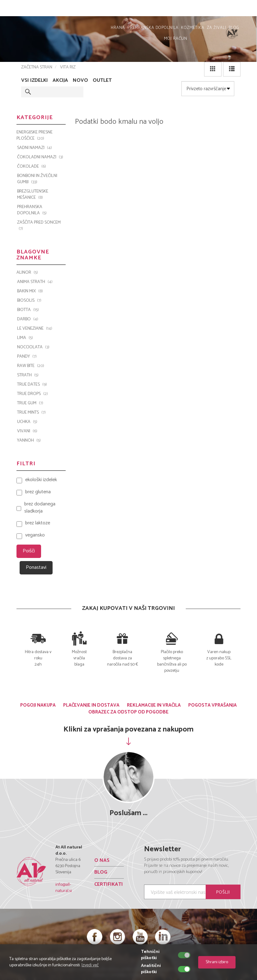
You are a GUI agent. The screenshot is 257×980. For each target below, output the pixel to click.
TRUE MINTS (31, 413)
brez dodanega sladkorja (40, 508)
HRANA (118, 28)
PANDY (27, 357)
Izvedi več (90, 965)
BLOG (234, 28)
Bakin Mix (30, 291)
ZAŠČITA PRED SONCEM (39, 226)
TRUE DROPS (33, 394)
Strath (28, 375)
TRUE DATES (32, 385)
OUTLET (102, 81)
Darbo (28, 319)
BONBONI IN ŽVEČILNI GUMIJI (37, 179)
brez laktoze (38, 523)
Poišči (29, 551)
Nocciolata (33, 347)
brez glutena (38, 492)
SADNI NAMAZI (35, 148)
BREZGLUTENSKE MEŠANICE (33, 195)
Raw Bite (31, 366)
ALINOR (27, 273)
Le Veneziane (35, 329)
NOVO (80, 81)
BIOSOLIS (29, 301)
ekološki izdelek (41, 480)
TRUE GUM (30, 403)
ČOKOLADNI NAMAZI (40, 157)
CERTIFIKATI (109, 884)
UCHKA (27, 422)
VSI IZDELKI (35, 81)
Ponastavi (36, 567)
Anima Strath (35, 282)
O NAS (102, 860)
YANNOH (29, 441)
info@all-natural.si (64, 888)
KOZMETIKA (193, 28)
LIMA (25, 338)
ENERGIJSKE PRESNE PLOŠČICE (35, 136)
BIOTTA (28, 310)
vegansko (35, 535)
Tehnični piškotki (150, 955)
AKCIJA (60, 81)
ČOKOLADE (32, 167)
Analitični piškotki (151, 969)
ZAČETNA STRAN (37, 67)
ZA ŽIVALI (217, 28)
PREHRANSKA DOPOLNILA (153, 28)
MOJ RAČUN (238, 9)
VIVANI (27, 431)
